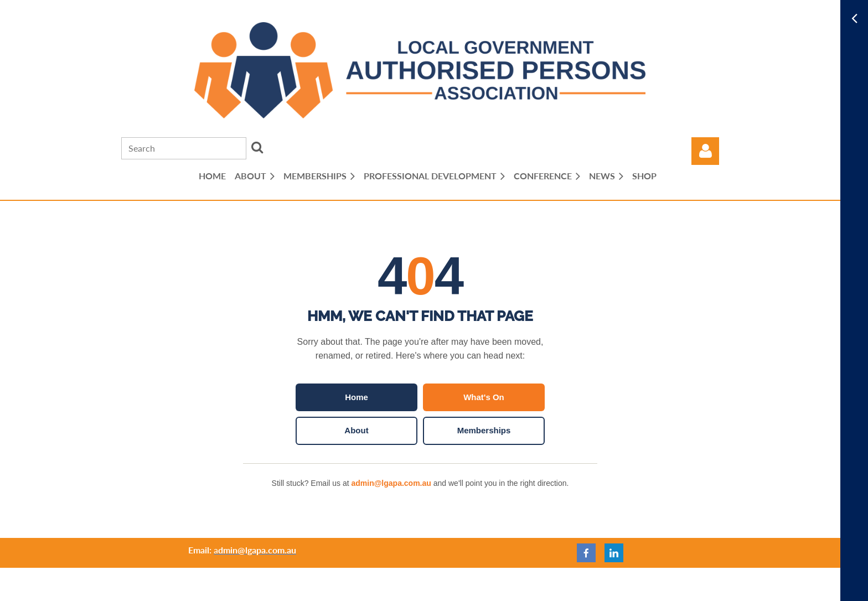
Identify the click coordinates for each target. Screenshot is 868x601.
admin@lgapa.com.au (391, 483)
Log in (705, 151)
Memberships (484, 430)
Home (356, 397)
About (356, 430)
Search (257, 147)
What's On (484, 397)
